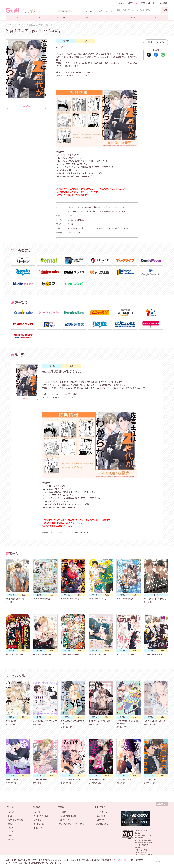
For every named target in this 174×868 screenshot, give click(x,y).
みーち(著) (61, 47)
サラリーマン (73, 212)
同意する (157, 861)
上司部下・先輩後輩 (106, 212)
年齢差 (124, 207)
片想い (116, 207)
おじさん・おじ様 (88, 212)
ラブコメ (107, 207)
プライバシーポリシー (122, 860)
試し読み (72, 207)
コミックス (72, 216)
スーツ (80, 207)
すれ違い (97, 207)
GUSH (71, 224)
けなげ (88, 207)
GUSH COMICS (76, 220)
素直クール (121, 212)
